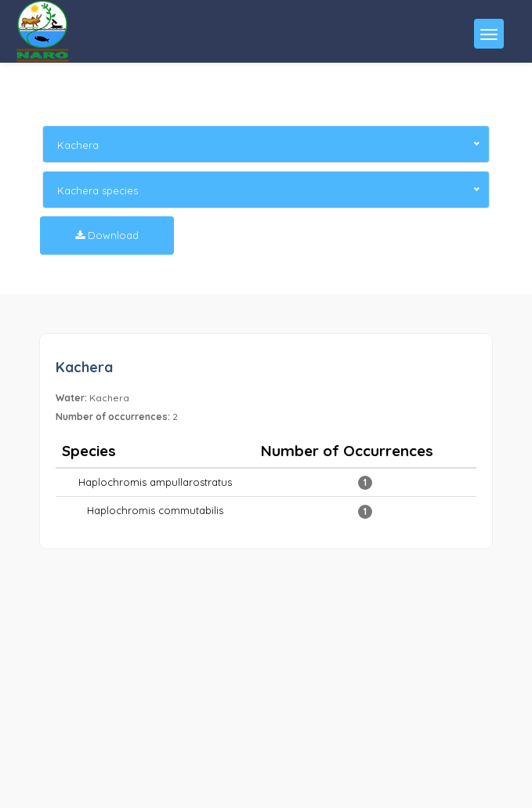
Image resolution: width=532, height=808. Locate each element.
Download (107, 235)
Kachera (84, 367)
